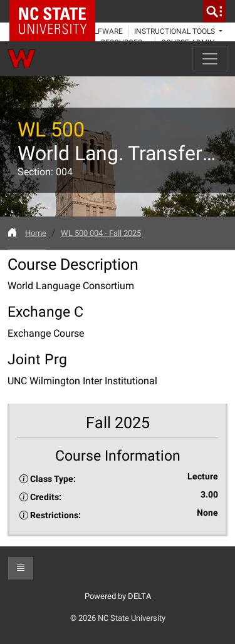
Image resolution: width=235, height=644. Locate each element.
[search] (214, 11)
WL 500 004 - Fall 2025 (101, 233)
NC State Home (57, 11)
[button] (21, 568)
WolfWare (102, 31)
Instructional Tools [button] (175, 31)
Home (36, 233)
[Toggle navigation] (210, 59)
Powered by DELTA (118, 596)
